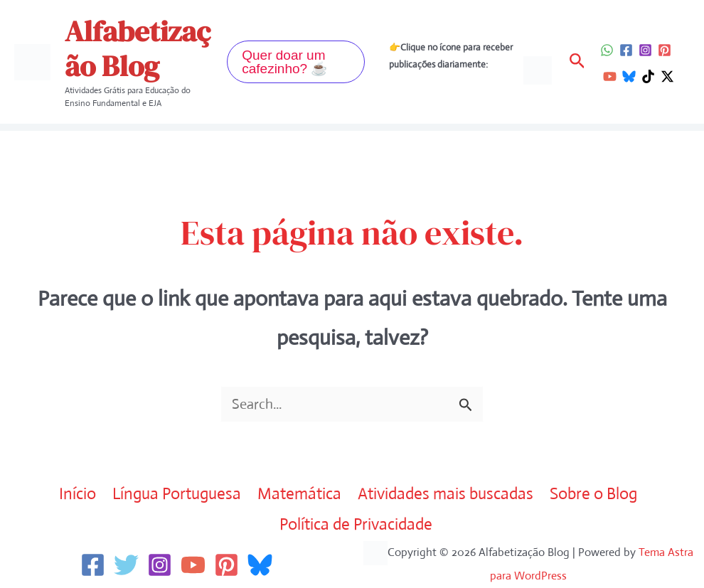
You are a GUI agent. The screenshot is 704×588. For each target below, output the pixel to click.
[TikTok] (648, 76)
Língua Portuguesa (177, 494)
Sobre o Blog (593, 494)
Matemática (299, 494)
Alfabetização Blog (138, 49)
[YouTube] (610, 76)
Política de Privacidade (356, 524)
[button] (296, 62)
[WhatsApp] (607, 50)
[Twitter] (126, 565)
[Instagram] (645, 50)
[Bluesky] (629, 76)
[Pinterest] (665, 50)
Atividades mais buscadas (446, 494)
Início (78, 494)
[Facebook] (626, 50)
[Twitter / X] (667, 76)
